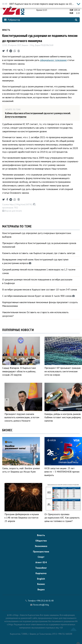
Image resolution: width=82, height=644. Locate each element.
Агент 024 (41, 562)
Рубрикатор (12, 20)
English (41, 579)
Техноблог (41, 568)
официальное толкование (53, 60)
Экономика (41, 546)
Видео (41, 589)
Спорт (41, 557)
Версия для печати (12, 211)
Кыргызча (41, 573)
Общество (41, 541)
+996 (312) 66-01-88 (45, 601)
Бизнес (41, 584)
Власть (6, 30)
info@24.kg (44, 605)
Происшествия (41, 552)
